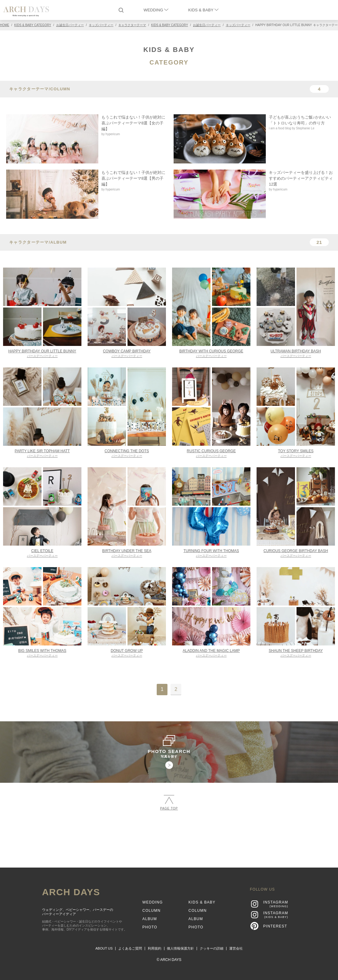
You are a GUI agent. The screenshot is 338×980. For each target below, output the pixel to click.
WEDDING (156, 10)
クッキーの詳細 (212, 948)
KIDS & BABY (203, 10)
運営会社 (236, 948)
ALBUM (149, 919)
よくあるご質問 (130, 948)
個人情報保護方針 (180, 948)
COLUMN (151, 911)
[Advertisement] (169, 836)
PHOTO (150, 927)
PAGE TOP (169, 803)
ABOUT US (104, 948)
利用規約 (155, 948)
